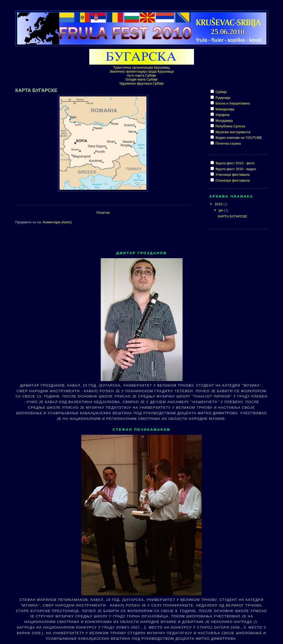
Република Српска (230, 126)
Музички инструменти (233, 132)
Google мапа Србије (141, 79)
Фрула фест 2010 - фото (235, 163)
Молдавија (224, 121)
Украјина (222, 115)
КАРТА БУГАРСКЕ (37, 90)
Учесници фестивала (232, 175)
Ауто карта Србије (142, 75)
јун (221, 210)
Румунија (223, 98)
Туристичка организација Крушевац (142, 67)
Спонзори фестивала (232, 180)
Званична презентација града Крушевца (141, 71)
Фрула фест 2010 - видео (235, 169)
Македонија (225, 109)
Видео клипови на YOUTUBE (238, 138)
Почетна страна (228, 143)
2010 (219, 204)
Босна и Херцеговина (232, 103)
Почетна (103, 213)
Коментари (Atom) (57, 222)
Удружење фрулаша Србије (141, 83)
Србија (221, 92)
